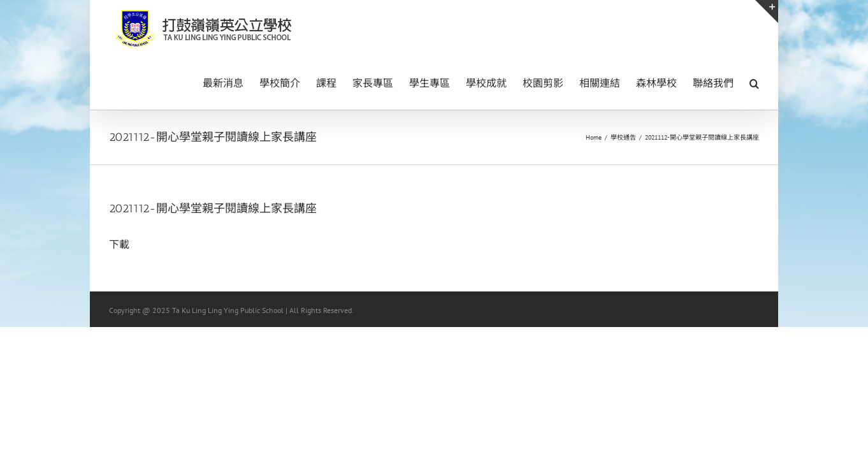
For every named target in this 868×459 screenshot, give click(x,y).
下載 (119, 244)
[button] (754, 82)
